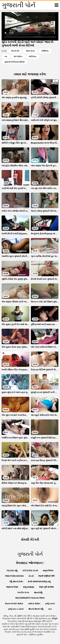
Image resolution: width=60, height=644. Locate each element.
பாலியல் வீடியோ (34, 603)
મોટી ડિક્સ (33, 57)
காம (50, 609)
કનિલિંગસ (45, 51)
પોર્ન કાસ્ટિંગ (18, 57)
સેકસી (31, 576)
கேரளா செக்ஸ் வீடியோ (14, 603)
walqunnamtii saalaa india (30, 598)
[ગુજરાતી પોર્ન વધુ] (56, 5)
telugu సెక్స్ (12, 571)
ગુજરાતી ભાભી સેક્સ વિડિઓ (14, 62)
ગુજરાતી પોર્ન (22, 635)
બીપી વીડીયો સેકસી (30, 571)
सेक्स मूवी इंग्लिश (47, 587)
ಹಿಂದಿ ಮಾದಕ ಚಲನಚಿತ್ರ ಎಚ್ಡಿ (39, 581)
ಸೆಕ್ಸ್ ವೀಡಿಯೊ (29, 587)
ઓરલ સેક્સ (30, 51)
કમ (6, 57)
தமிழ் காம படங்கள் (16, 609)
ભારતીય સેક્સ (23, 592)
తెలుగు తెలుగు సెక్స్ (36, 609)
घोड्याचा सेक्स (12, 587)
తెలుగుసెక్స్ (38, 592)
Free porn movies (14, 576)
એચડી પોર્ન (15, 51)
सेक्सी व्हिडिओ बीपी (47, 576)
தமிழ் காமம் (50, 603)
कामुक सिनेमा (48, 571)
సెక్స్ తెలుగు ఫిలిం (16, 581)
